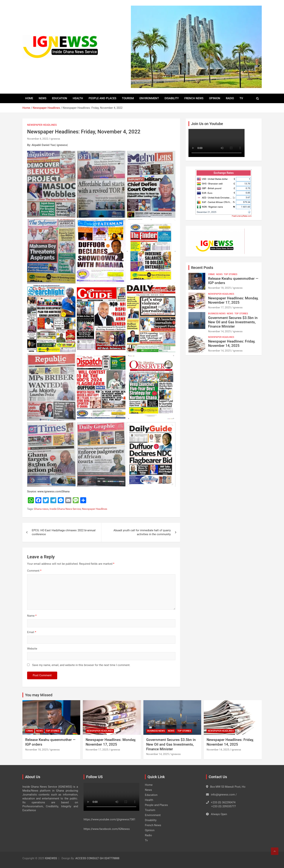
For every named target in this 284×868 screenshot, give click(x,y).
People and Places (102, 98)
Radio (230, 98)
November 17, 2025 (219, 307)
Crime (211, 274)
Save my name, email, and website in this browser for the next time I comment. (81, 665)
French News (194, 98)
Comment (34, 571)
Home (29, 98)
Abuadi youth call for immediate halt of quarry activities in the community (142, 532)
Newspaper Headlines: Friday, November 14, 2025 (232, 343)
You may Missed (39, 695)
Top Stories (231, 274)
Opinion (215, 98)
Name (32, 616)
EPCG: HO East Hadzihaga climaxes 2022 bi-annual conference (64, 532)
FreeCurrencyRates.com (242, 216)
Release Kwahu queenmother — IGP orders (233, 281)
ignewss (55, 139)
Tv (241, 98)
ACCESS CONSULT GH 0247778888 (97, 858)
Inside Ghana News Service (65, 509)
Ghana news (41, 509)
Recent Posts (202, 268)
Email (32, 632)
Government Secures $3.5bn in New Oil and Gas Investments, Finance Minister (233, 322)
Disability (172, 98)
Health (78, 98)
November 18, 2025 (219, 288)
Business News (217, 314)
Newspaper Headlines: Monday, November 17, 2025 (233, 300)
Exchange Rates (224, 173)
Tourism (128, 98)
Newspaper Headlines (42, 125)
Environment (149, 98)
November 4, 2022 (38, 139)
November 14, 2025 (219, 331)
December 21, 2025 (207, 212)
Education (60, 98)
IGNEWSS (51, 858)
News (43, 98)
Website (32, 649)
